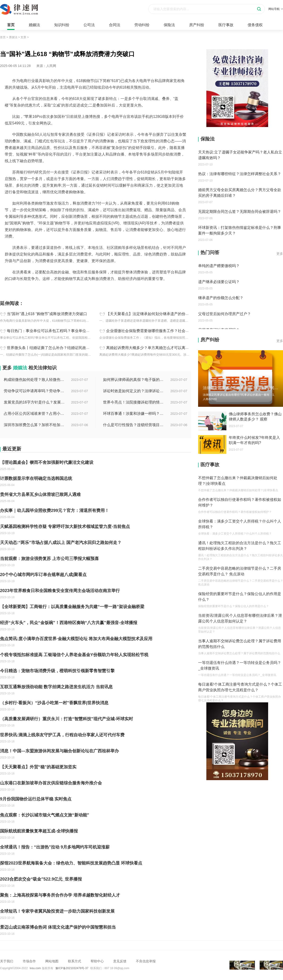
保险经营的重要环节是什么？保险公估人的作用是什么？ (240, 597)
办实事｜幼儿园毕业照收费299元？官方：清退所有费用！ (54, 511)
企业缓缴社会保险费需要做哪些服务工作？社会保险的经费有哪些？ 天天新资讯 (173, 331)
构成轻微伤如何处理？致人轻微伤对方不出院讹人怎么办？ (34, 380)
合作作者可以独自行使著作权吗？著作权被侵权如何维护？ (240, 502)
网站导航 (276, 9)
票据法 (13, 37)
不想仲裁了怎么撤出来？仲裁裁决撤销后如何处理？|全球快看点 (238, 481)
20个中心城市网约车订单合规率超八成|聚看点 (43, 575)
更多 (280, 254)
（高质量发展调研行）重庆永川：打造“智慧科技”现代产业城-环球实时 (67, 719)
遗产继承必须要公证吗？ (219, 282)
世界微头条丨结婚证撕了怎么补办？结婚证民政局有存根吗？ (58, 348)
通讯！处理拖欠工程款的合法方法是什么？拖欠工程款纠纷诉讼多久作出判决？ (240, 546)
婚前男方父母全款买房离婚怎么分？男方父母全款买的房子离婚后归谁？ (240, 193)
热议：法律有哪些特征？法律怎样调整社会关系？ (240, 174)
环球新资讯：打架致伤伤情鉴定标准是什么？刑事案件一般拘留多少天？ (240, 230)
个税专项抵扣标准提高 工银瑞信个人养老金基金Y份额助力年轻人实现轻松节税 (74, 655)
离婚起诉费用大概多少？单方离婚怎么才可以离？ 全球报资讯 (158, 348)
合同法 (115, 25)
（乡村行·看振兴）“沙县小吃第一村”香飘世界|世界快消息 (54, 703)
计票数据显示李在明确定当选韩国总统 (36, 478)
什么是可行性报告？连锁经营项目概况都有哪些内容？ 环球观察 (134, 425)
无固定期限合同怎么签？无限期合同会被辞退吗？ (240, 212)
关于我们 (7, 961)
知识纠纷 (62, 25)
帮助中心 (97, 961)
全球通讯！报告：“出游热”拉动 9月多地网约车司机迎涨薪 (55, 847)
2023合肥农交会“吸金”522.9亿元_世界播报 (41, 879)
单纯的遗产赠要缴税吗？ (219, 266)
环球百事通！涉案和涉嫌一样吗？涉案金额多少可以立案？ (134, 414)
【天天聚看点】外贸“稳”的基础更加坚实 (38, 767)
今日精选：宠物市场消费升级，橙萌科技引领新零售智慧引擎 (57, 671)
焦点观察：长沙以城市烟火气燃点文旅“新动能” (45, 815)
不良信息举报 (146, 961)
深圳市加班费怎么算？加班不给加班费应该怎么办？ (34, 425)
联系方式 (75, 961)
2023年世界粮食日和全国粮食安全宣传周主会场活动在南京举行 (60, 591)
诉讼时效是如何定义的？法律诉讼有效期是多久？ (134, 391)
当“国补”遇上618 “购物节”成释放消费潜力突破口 (47, 314)
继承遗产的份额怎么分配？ (221, 298)
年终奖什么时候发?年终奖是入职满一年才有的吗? (254, 440)
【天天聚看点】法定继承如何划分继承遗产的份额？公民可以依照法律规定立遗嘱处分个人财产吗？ (189, 314)
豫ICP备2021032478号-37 (72, 968)
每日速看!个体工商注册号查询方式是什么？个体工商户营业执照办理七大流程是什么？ (240, 687)
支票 (23, 37)
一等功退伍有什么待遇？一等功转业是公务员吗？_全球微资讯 (240, 665)
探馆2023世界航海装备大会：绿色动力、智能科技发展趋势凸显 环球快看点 (71, 863)
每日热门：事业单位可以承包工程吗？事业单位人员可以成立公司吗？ (65, 331)
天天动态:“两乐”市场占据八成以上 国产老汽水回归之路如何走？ (61, 543)
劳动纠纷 (142, 25)
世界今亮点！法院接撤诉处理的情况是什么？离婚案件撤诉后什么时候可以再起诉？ (134, 402)
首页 (11, 25)
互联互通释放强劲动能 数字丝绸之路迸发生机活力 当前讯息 (56, 687)
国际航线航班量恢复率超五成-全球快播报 (39, 831)
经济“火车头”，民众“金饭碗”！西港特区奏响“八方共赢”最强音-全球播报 (69, 623)
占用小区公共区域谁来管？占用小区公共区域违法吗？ (34, 414)
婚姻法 (34, 25)
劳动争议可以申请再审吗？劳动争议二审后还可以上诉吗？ (34, 391)
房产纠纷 (197, 25)
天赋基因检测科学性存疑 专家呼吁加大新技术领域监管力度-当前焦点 (65, 527)
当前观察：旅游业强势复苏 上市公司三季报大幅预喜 (49, 559)
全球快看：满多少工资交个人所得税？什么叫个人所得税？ (240, 524)
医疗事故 (226, 25)
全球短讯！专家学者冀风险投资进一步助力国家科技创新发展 (57, 911)
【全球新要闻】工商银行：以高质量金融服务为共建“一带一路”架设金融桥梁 (72, 607)
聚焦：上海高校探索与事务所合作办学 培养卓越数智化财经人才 (60, 895)
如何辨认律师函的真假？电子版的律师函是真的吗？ (134, 380)
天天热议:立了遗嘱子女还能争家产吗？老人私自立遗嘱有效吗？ (240, 155)
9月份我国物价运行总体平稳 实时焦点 (36, 799)
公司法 (89, 25)
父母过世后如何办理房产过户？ (225, 314)
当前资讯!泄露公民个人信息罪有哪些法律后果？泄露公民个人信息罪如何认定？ (240, 618)
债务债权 (255, 25)
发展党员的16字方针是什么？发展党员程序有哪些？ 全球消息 (34, 402)
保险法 (169, 25)
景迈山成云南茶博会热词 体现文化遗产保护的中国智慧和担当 (58, 927)
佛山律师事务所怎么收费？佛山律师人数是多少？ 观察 (255, 417)
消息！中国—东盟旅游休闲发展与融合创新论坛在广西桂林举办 (59, 751)
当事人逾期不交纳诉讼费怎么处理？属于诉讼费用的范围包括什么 (240, 644)
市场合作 (29, 961)
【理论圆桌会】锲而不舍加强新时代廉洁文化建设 (47, 462)
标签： (5, 289)
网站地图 (52, 961)
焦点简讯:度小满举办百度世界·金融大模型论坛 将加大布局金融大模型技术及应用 (76, 639)
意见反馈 (120, 961)
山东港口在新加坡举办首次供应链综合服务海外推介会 (51, 783)
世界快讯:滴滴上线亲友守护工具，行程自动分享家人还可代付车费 (62, 735)
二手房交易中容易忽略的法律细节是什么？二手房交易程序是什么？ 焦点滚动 (240, 571)
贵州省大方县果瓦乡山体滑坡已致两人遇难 (40, 494)
